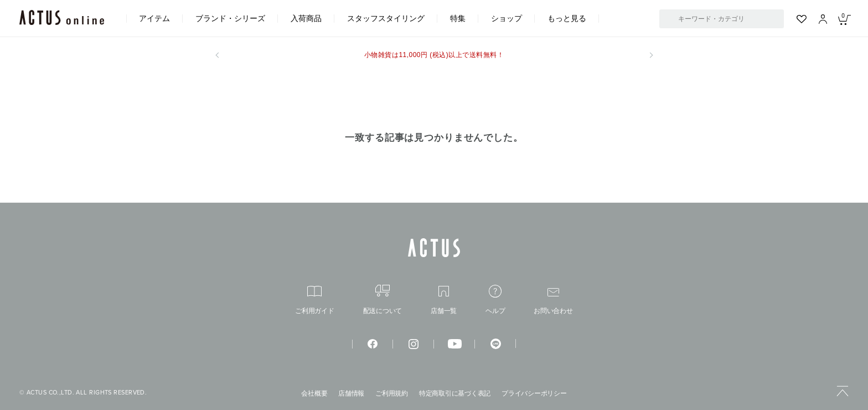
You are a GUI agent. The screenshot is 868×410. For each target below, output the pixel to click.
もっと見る (567, 18)
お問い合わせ (553, 301)
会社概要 (314, 393)
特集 (458, 18)
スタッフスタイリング (386, 18)
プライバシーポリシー (534, 393)
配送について (383, 299)
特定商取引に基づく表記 (455, 393)
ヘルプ (495, 299)
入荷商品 (306, 18)
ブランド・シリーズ (230, 18)
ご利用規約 (392, 393)
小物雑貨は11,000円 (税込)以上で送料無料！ (434, 55)
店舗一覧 (444, 300)
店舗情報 (351, 393)
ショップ (507, 18)
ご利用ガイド (315, 300)
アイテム (154, 18)
